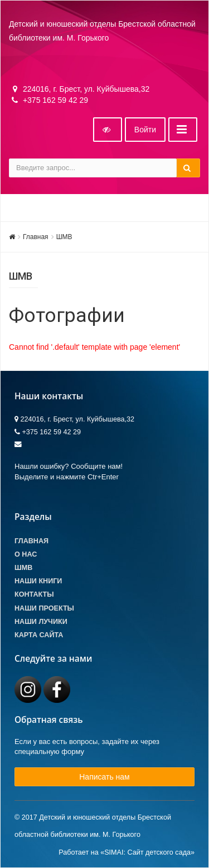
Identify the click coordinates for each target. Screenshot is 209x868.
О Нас (26, 554)
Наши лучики (41, 622)
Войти (145, 130)
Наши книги (38, 581)
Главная (36, 237)
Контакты (34, 594)
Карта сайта (39, 635)
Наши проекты (44, 608)
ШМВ (64, 237)
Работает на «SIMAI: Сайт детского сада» (127, 852)
